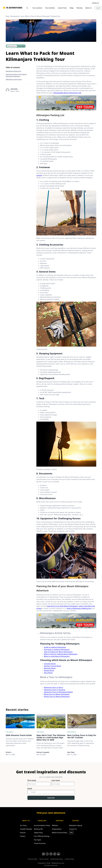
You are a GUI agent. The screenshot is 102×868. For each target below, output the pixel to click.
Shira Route (48, 673)
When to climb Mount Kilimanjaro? (57, 656)
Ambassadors (57, 829)
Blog (7, 16)
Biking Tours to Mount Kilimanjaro (57, 694)
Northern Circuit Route (52, 666)
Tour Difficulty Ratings (42, 836)
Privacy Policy (33, 859)
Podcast (23, 833)
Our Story (23, 825)
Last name (56, 780)
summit (39, 175)
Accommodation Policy (42, 825)
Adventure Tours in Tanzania (55, 690)
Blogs (72, 8)
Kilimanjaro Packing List (13, 71)
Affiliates (55, 825)
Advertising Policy (57, 859)
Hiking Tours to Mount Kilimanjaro (57, 697)
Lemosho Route (50, 664)
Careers (23, 836)
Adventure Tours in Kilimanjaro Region (58, 692)
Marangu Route (50, 668)
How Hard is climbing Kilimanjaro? (57, 650)
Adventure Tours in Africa (53, 687)
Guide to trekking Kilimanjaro (55, 647)
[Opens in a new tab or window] (43, 854)
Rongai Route (49, 670)
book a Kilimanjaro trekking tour (79, 608)
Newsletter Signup (76, 825)
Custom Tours (62, 8)
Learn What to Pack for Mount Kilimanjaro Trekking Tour (40, 16)
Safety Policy (38, 833)
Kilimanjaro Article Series (14, 79)
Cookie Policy (69, 859)
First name (32, 780)
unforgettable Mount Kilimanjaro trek (67, 93)
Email (30, 789)
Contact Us (73, 829)
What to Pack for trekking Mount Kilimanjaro (61, 654)
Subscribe (51, 798)
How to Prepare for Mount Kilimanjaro (58, 652)
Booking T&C (39, 829)
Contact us (95, 3)
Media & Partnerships (59, 833)
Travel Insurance (40, 843)
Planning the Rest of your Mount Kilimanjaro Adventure (16, 75)
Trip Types (38, 840)
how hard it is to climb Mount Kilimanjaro (62, 606)
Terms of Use (44, 859)
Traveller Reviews (26, 829)
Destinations (15, 16)
